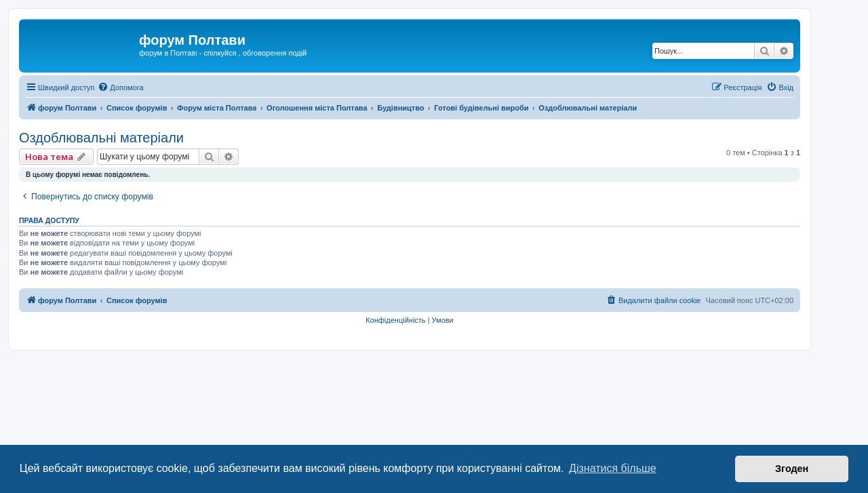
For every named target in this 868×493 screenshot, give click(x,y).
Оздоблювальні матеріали (101, 138)
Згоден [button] (792, 469)
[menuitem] (120, 87)
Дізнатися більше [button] (613, 468)
